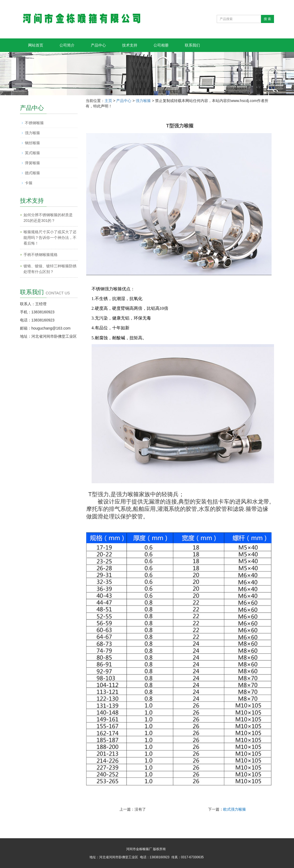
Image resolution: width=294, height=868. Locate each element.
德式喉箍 (32, 173)
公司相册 (161, 45)
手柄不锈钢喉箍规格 (41, 255)
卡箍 (29, 183)
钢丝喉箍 (32, 143)
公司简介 (67, 45)
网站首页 (36, 45)
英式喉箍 (32, 153)
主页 (108, 101)
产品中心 (98, 45)
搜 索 (267, 19)
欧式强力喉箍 (235, 809)
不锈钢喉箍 (34, 123)
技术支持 (130, 45)
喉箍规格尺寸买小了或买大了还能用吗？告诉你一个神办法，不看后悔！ (50, 238)
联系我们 (192, 45)
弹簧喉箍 (32, 163)
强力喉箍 (143, 101)
